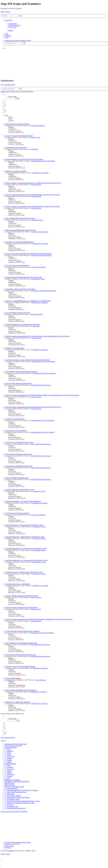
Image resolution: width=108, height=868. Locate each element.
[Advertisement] (54, 64)
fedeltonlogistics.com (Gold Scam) (16, 147)
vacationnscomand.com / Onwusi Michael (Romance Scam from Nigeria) (28, 360)
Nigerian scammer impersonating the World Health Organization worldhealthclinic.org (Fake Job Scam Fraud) (39, 619)
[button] (5, 95)
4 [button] (5, 105)
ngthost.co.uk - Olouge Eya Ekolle (16, 171)
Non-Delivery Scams (39, 279)
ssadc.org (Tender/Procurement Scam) (17, 478)
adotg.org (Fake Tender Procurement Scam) (19, 383)
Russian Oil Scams (37, 220)
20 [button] (5, 111)
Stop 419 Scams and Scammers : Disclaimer (14, 812)
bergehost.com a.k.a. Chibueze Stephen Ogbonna (20, 666)
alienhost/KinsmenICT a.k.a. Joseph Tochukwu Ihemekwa (23, 501)
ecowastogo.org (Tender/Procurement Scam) (19, 466)
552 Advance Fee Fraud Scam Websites (17, 513)
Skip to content (5, 12)
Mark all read (5, 92)
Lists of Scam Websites (38, 126)
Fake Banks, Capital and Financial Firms (44, 291)
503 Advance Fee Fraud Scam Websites (17, 265)
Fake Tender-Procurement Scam (41, 255)
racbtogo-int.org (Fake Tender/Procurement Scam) (21, 655)
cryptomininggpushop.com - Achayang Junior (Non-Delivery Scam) (26, 549)
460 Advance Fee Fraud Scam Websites (17, 124)
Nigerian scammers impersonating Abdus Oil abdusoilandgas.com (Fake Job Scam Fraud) (33, 195)
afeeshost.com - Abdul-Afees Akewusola (18, 702)
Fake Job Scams (36, 137)
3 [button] (5, 104)
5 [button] (5, 107)
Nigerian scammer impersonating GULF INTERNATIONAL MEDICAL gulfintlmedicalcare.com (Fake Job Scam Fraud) (42, 395)
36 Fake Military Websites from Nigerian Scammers (21, 372)
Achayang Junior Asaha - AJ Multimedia (18, 584)
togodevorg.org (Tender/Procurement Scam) (19, 454)
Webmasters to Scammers (41, 173)
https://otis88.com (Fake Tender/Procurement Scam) (21, 643)
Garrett (9, 126)
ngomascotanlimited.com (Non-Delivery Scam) (20, 490)
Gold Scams (34, 149)
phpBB (10, 851)
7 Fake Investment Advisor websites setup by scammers (22, 631)
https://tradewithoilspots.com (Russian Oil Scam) (20, 218)
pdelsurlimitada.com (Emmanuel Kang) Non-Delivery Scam (24, 277)
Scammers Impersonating (13, 678)
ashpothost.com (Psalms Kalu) (15, 348)
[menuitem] (13, 24)
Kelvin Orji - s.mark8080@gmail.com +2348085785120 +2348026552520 (28, 301)
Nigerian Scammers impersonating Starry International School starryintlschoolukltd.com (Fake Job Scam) (38, 336)
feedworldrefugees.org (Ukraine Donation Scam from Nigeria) (24, 159)
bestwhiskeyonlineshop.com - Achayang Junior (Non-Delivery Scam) (27, 560)
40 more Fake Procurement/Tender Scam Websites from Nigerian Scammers (29, 254)
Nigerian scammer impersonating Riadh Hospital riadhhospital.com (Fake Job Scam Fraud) (33, 407)
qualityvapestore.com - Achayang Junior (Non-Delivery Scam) (24, 525)
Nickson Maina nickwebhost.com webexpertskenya (21, 690)
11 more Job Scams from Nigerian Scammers (19, 136)
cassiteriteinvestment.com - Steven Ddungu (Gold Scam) (23, 324)
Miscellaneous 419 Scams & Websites (44, 161)
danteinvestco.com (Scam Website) (16, 431)
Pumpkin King (11, 680)
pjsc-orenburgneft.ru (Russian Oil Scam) (18, 313)
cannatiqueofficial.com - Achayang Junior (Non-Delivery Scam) (25, 537)
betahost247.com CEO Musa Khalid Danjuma (19, 242)
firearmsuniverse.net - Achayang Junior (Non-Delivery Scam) (24, 572)
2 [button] (5, 102)
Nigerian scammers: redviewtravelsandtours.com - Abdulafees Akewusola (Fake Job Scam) (33, 183)
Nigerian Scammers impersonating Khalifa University (22, 596)
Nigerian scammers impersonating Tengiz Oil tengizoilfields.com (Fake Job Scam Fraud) (32, 206)
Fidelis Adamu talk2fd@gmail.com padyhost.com (21, 230)
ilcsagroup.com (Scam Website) (15, 419)
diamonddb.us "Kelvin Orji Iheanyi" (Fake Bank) (20, 289)
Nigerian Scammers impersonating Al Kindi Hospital (22, 608)
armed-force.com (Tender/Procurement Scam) (19, 442)
